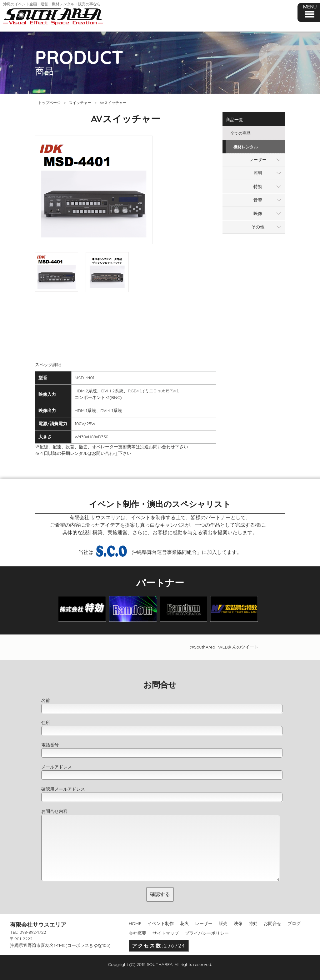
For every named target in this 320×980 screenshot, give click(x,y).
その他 (258, 227)
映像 (258, 213)
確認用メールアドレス (63, 789)
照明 (258, 173)
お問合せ (272, 923)
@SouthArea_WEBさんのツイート (224, 647)
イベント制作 (161, 923)
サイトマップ (166, 933)
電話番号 (50, 745)
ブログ (294, 923)
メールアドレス (57, 767)
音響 (258, 200)
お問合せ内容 (54, 811)
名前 (46, 700)
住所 (46, 723)
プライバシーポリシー (207, 933)
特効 (258, 187)
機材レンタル (246, 147)
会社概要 (137, 933)
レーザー (258, 160)
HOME (135, 923)
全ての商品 (240, 133)
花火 (184, 923)
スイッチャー (80, 103)
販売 (223, 923)
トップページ (49, 103)
